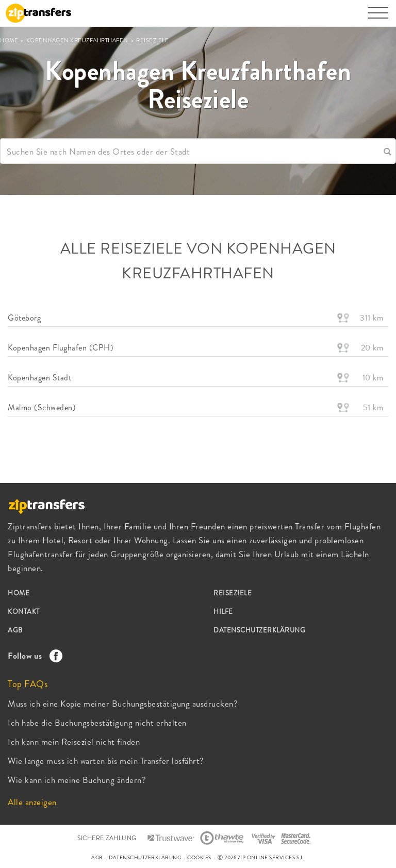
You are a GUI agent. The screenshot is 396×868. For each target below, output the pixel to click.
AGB (15, 630)
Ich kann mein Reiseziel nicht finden (74, 742)
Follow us (32, 656)
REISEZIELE (233, 593)
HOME (10, 40)
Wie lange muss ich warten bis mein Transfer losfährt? (106, 761)
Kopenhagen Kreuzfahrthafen (78, 40)
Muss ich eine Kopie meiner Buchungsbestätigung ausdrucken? (123, 704)
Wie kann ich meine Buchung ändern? (77, 780)
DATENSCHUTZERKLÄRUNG (259, 630)
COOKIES (199, 857)
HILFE (223, 612)
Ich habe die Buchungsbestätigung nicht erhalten (97, 723)
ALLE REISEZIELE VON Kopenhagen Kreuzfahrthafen (198, 261)
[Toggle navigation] (378, 18)
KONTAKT (24, 612)
